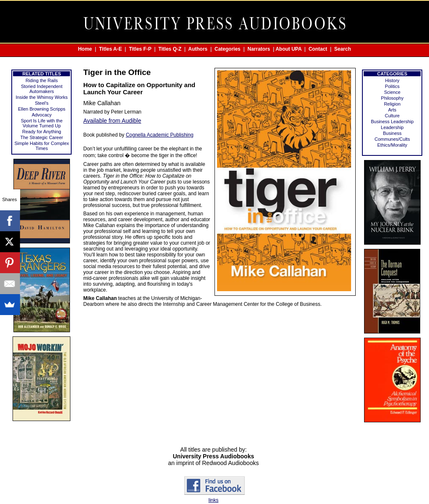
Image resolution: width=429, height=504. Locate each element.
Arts (392, 110)
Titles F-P (140, 49)
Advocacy (42, 115)
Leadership (392, 127)
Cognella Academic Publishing (159, 135)
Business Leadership (392, 121)
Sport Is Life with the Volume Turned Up (42, 123)
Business (392, 133)
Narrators (259, 49)
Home (85, 49)
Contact (318, 49)
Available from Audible (112, 121)
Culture (392, 116)
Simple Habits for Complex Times (41, 146)
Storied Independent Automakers (42, 89)
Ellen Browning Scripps (42, 109)
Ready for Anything (42, 132)
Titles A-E (110, 49)
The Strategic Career (41, 137)
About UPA (289, 49)
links (213, 500)
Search (343, 49)
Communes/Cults (392, 139)
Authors (198, 49)
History (392, 80)
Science (392, 92)
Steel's (42, 103)
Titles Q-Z (170, 49)
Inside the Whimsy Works (42, 97)
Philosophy (392, 98)
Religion (392, 104)
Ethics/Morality (392, 145)
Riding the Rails (42, 80)
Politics (392, 86)
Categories (227, 49)
